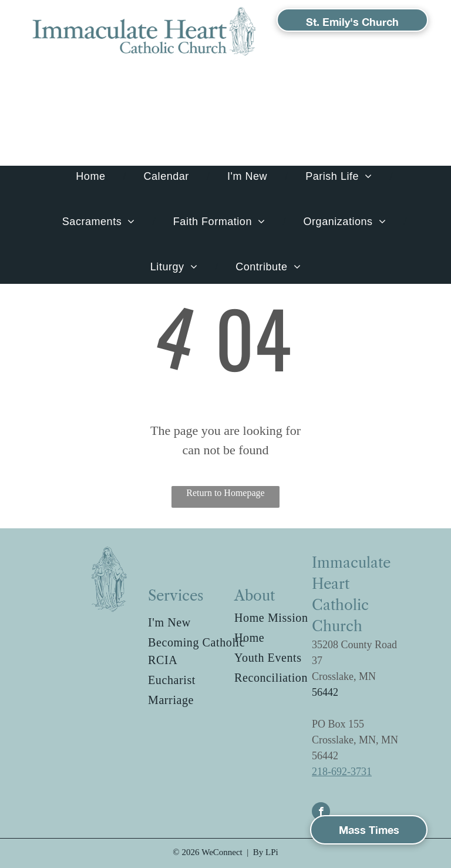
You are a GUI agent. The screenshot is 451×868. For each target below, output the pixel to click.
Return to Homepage (225, 493)
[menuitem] (92, 177)
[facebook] (321, 813)
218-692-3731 (342, 772)
